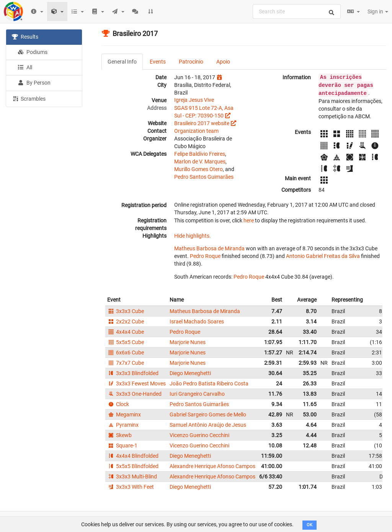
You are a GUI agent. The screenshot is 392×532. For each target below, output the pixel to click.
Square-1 (122, 446)
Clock (118, 404)
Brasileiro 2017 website (202, 123)
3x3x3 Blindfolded (133, 373)
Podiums (33, 52)
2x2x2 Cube (126, 321)
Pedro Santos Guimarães (204, 177)
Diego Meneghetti (190, 373)
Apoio (223, 62)
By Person (34, 83)
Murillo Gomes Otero (198, 169)
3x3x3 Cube (126, 311)
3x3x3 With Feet (131, 487)
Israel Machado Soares (197, 321)
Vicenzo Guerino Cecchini (199, 435)
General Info (122, 62)
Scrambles (29, 98)
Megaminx (124, 415)
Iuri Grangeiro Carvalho (197, 394)
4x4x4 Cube (126, 332)
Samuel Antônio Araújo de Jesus (208, 425)
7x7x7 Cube (126, 363)
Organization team (196, 131)
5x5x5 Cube (126, 342)
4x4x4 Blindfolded (133, 456)
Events (158, 62)
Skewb (119, 435)
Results (25, 37)
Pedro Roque (205, 256)
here (249, 220)
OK (310, 525)
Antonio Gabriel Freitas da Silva (323, 256)
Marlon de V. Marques (200, 162)
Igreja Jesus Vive (194, 100)
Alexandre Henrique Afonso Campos (212, 466)
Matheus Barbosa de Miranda (209, 248)
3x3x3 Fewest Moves (136, 383)
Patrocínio (191, 62)
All (25, 67)
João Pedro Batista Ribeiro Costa (209, 383)
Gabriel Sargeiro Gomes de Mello (208, 415)
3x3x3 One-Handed (134, 394)
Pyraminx (123, 425)
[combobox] (297, 11)
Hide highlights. (193, 236)
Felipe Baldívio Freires (200, 154)
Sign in (378, 11)
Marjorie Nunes (188, 342)
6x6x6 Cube (126, 352)
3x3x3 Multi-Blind (132, 477)
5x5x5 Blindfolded (133, 466)
